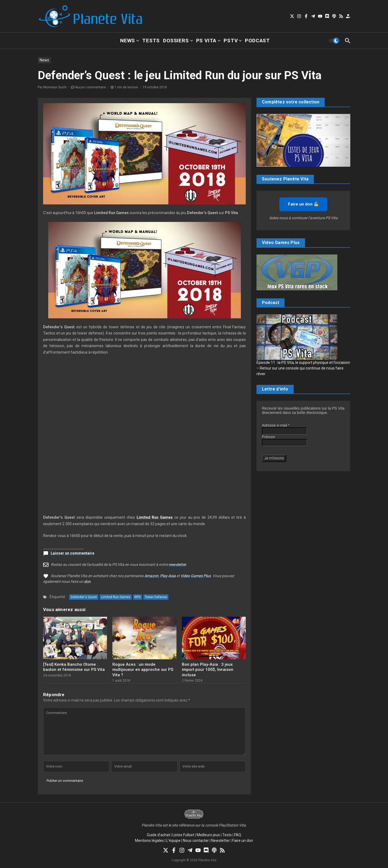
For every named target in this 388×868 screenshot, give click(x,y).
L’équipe (173, 841)
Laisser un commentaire (72, 553)
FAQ (238, 835)
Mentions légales (149, 841)
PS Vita (208, 41)
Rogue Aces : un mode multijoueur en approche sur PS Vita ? (143, 670)
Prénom (269, 437)
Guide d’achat (158, 835)
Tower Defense (156, 597)
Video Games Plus (196, 576)
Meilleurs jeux (208, 835)
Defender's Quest (84, 597)
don (87, 581)
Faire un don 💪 (303, 204)
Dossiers (178, 41)
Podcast (257, 41)
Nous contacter (196, 841)
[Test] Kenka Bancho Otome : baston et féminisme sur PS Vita (74, 667)
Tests (151, 41)
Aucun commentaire (91, 87)
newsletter (177, 564)
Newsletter (221, 841)
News (130, 41)
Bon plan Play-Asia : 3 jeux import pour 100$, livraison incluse (208, 670)
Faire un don (243, 841)
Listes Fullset (183, 835)
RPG (138, 597)
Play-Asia (168, 576)
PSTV (233, 41)
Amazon (151, 576)
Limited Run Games (116, 597)
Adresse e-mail (276, 425)
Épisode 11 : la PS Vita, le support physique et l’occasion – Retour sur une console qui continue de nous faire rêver (303, 368)
